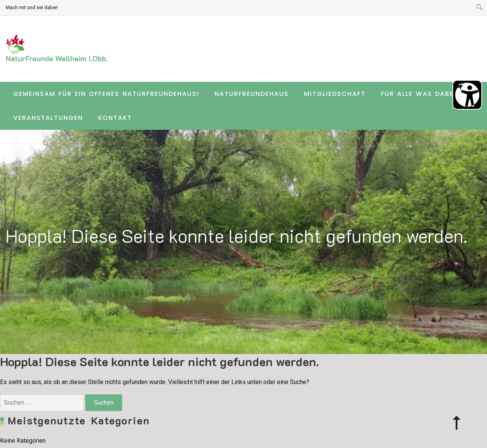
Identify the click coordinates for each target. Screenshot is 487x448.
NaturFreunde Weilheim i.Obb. (57, 58)
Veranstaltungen (48, 118)
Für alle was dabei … (422, 94)
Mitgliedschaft (335, 94)
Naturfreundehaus (252, 94)
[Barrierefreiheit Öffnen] (467, 95)
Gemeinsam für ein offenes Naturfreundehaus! (106, 94)
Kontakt (115, 118)
